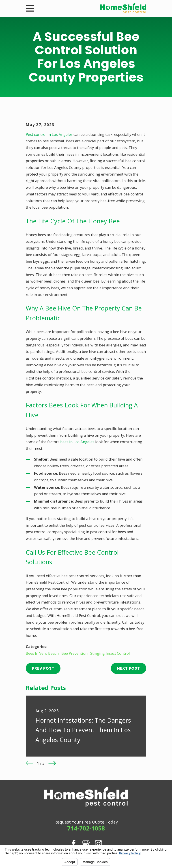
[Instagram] (98, 844)
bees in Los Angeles (77, 442)
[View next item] (52, 763)
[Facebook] (74, 844)
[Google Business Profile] (86, 844)
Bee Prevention (74, 653)
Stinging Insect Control (110, 653)
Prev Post (43, 668)
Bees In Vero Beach (42, 653)
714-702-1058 (86, 828)
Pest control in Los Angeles (49, 134)
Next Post (128, 668)
